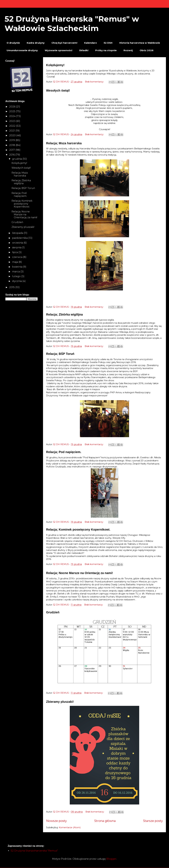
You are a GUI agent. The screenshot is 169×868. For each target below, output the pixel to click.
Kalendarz (90, 43)
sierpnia (17, 247)
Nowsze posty (56, 821)
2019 (12, 140)
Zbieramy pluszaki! (60, 702)
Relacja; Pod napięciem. (64, 452)
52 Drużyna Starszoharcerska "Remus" (34, 851)
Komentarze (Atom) (70, 827)
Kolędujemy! (55, 65)
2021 (12, 131)
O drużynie (13, 43)
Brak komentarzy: (95, 82)
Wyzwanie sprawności (58, 50)
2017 (12, 150)
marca (16, 272)
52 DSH (108, 43)
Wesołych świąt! (58, 90)
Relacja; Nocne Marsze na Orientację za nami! (80, 573)
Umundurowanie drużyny (22, 50)
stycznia (17, 281)
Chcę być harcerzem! (64, 43)
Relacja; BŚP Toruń (60, 354)
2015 (12, 287)
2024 (13, 116)
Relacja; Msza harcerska (64, 143)
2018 (12, 145)
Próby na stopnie (106, 50)
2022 (13, 126)
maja (15, 262)
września (18, 243)
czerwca (18, 257)
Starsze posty (153, 821)
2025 (13, 111)
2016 (12, 155)
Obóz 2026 (147, 50)
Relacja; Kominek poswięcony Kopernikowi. (78, 529)
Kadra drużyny (36, 43)
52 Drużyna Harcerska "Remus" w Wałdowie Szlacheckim (72, 24)
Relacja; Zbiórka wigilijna (64, 314)
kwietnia (18, 267)
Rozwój (128, 50)
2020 (13, 135)
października (20, 238)
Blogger (111, 859)
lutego (17, 276)
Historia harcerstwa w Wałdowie (140, 43)
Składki (84, 50)
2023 (13, 121)
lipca (15, 252)
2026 (13, 107)
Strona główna (105, 821)
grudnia (17, 159)
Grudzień (53, 612)
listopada (18, 233)
